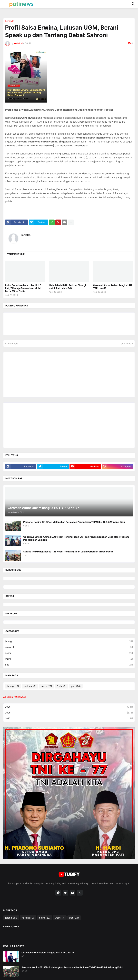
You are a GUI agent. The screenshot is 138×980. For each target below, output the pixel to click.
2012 (69, 718)
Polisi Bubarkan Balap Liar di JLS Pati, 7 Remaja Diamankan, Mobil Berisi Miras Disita (23, 288)
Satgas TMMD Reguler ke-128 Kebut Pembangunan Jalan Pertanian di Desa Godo (68, 552)
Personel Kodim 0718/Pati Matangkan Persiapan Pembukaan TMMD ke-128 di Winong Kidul (74, 522)
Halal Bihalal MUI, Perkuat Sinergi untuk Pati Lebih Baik (67, 287)
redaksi (26, 235)
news (69, 653)
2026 (69, 707)
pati (69, 665)
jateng (69, 641)
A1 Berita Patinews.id (15, 697)
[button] (5, 4)
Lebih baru (13, 344)
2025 (69, 713)
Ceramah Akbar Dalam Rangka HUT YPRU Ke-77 (113, 287)
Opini (69, 659)
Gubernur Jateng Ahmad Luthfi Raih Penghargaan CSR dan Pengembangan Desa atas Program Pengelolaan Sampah (76, 538)
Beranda (10, 21)
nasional (69, 647)
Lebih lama (125, 344)
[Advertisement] (30, 374)
